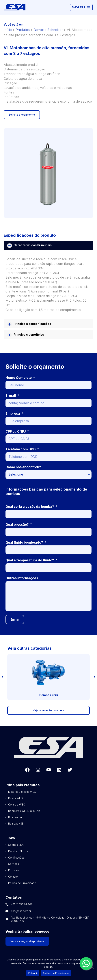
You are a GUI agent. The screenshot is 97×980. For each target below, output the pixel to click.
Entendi (33, 973)
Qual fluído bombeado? (25, 542)
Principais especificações (32, 324)
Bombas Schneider (48, 30)
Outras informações (22, 578)
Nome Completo (19, 378)
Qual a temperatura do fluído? (30, 560)
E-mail (11, 396)
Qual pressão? (17, 524)
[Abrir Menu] (81, 7)
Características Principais (33, 245)
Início (8, 30)
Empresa (13, 413)
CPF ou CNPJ (16, 431)
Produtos (23, 30)
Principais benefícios (29, 335)
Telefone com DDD (21, 449)
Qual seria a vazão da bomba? (30, 507)
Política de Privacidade (56, 973)
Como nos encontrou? (23, 467)
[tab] (48, 245)
